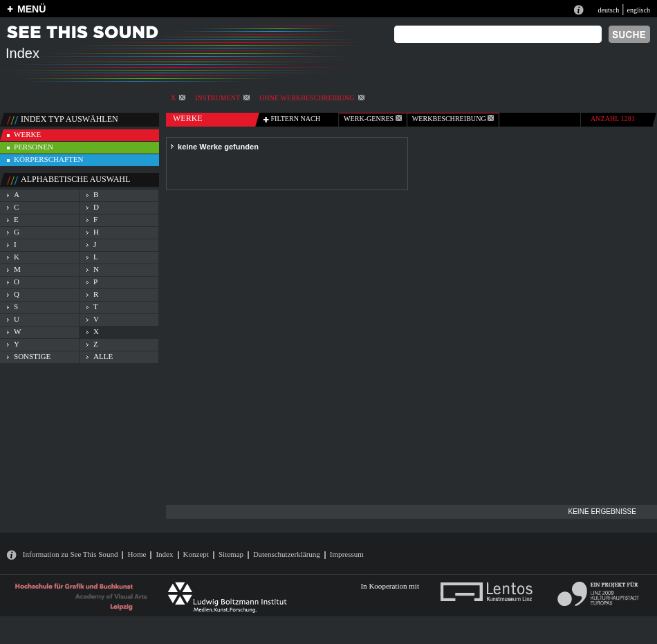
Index (164, 554)
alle (103, 356)
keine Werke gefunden (218, 147)
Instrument (222, 98)
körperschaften (49, 159)
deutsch (608, 10)
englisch (638, 10)
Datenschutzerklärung (287, 554)
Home (137, 554)
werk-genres (373, 119)
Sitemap (231, 554)
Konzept (196, 554)
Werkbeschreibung (453, 119)
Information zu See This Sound (71, 554)
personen (34, 147)
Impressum (347, 554)
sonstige (32, 356)
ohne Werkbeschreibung (312, 98)
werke (27, 134)
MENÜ (31, 9)
